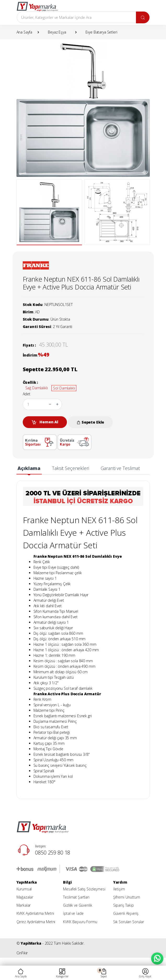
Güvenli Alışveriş (126, 913)
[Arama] (76, 17)
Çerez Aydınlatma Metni (36, 922)
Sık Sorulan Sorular (129, 922)
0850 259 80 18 (53, 853)
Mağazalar (25, 897)
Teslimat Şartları (76, 897)
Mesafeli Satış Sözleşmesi (84, 889)
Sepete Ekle (90, 422)
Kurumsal (24, 889)
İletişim (119, 889)
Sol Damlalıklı (64, 388)
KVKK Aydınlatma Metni (35, 913)
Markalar (24, 905)
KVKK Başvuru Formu (80, 922)
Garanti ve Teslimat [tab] (120, 468)
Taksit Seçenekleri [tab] (70, 468)
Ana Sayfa (24, 32)
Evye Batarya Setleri (101, 32)
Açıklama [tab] (29, 468)
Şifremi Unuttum (127, 897)
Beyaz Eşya (57, 32)
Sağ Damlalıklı (37, 388)
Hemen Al (45, 422)
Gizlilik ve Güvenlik (78, 905)
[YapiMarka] (37, 7)
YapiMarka (31, 943)
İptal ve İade (73, 913)
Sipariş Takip (124, 905)
